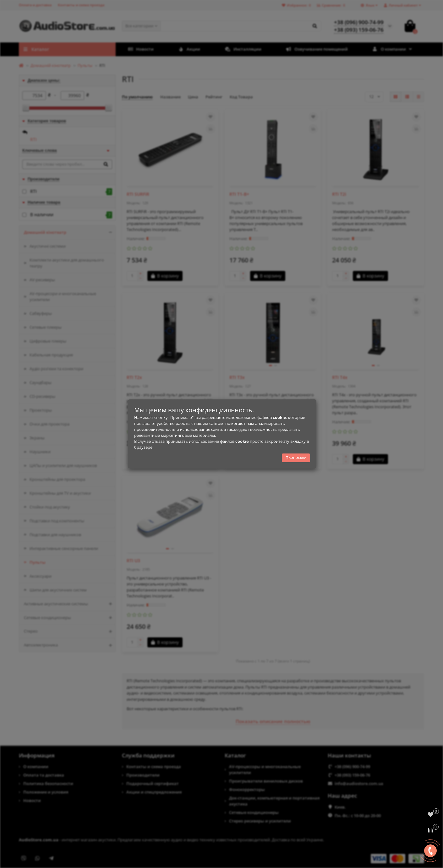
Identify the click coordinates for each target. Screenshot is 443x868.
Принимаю (296, 458)
